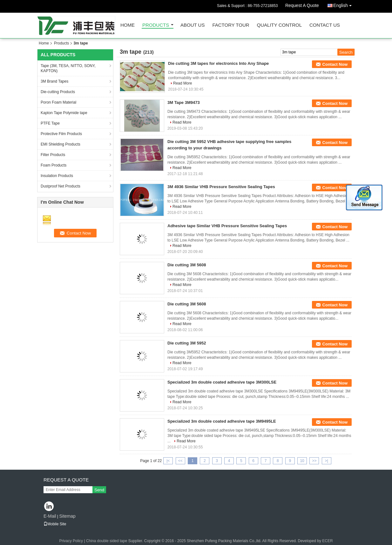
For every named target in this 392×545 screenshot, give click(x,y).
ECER (327, 541)
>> (314, 461)
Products (156, 25)
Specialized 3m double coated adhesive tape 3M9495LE (222, 421)
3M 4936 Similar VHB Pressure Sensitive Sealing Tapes (221, 187)
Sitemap (67, 516)
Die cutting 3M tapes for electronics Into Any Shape (218, 63)
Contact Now (335, 64)
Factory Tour (231, 25)
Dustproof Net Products (61, 186)
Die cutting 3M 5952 (187, 343)
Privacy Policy (71, 541)
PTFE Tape (50, 123)
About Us (193, 25)
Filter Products (53, 155)
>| (327, 461)
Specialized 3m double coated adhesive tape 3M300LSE (222, 382)
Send (99, 490)
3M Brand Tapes (54, 81)
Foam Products (54, 165)
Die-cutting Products (58, 92)
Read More (182, 83)
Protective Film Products (61, 134)
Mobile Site (55, 524)
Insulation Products (57, 176)
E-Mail (50, 516)
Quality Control (279, 25)
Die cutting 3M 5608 (187, 265)
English (344, 4)
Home (128, 25)
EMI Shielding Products (61, 144)
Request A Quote (302, 5)
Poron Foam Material (58, 102)
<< (180, 461)
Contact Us (325, 25)
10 (302, 461)
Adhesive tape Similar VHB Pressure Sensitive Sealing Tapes (227, 226)
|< (168, 461)
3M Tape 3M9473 (184, 102)
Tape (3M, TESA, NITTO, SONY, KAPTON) (68, 68)
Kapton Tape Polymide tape (64, 113)
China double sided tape (107, 541)
